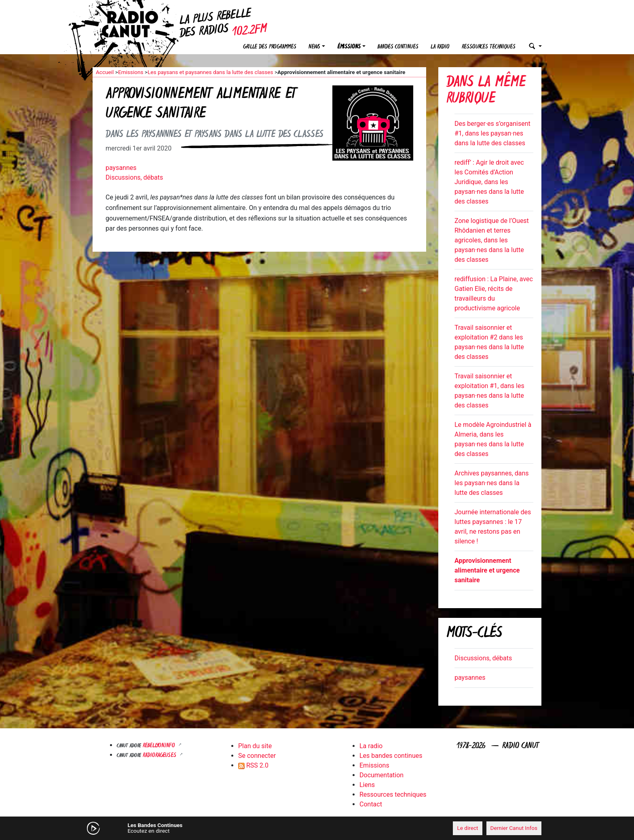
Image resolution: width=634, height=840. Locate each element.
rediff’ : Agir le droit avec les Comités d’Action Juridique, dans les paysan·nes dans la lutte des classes (489, 182)
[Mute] (218, 828)
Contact (371, 804)
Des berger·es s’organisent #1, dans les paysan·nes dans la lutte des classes (492, 133)
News (314, 47)
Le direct (467, 828)
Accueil (105, 72)
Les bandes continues (391, 756)
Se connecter (257, 756)
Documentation (381, 775)
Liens (367, 785)
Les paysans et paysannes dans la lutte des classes (210, 72)
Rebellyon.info (160, 746)
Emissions (131, 72)
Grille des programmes (270, 47)
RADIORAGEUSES (160, 756)
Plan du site (255, 746)
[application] (317, 828)
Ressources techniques (489, 47)
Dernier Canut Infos (514, 828)
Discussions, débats (134, 177)
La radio (440, 47)
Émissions (349, 47)
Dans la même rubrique (486, 91)
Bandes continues (398, 47)
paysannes (121, 168)
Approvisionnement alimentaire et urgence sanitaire (487, 570)
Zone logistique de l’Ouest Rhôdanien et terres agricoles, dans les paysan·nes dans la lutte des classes (492, 240)
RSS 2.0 (253, 765)
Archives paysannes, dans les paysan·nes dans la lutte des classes (492, 483)
